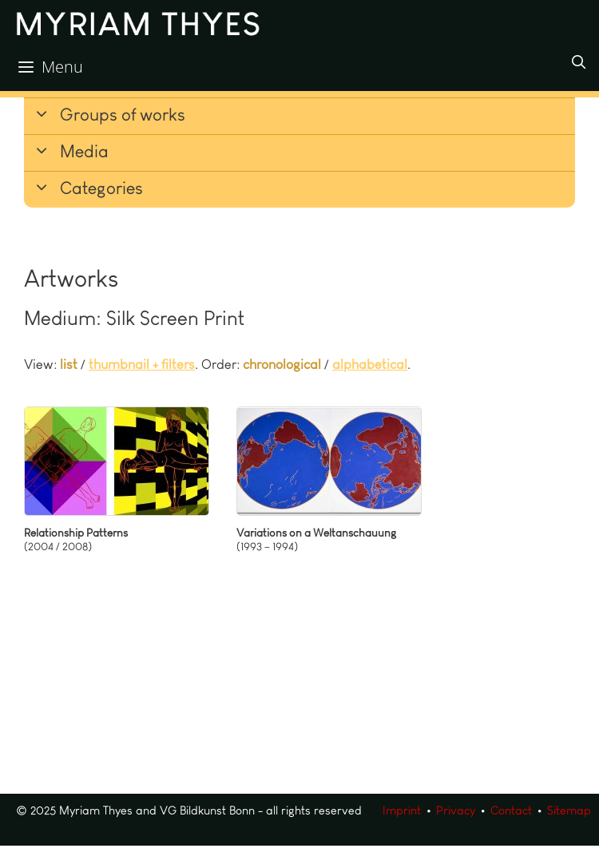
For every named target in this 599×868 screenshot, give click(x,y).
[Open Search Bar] (578, 62)
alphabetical (370, 364)
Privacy (456, 811)
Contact (511, 811)
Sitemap (569, 811)
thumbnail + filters (142, 364)
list (69, 364)
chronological (282, 364)
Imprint (402, 811)
